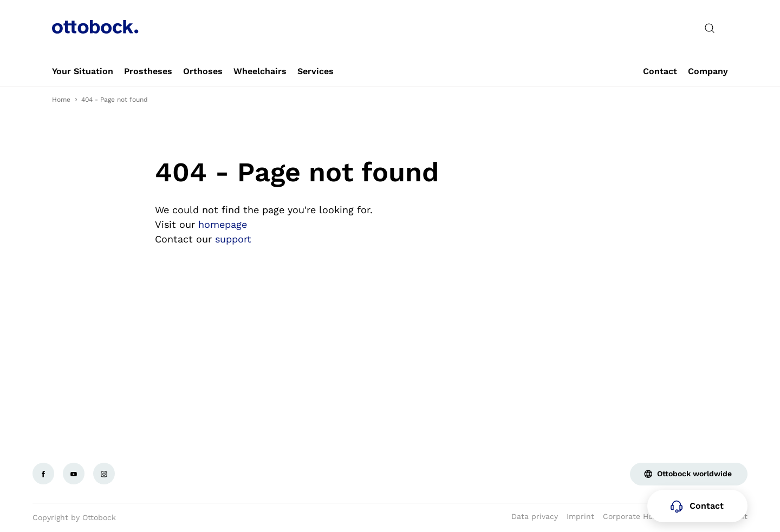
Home (61, 100)
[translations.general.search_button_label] (710, 28)
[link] (83, 71)
